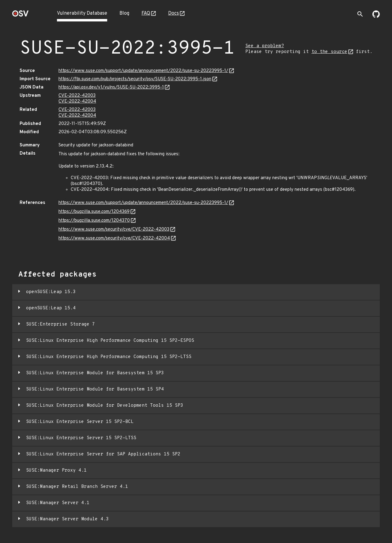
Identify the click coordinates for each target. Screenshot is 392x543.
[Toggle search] (360, 14)
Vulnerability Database (82, 13)
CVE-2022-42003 (77, 96)
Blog (124, 13)
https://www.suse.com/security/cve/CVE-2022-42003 (114, 230)
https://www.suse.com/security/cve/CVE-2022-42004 (114, 238)
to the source (329, 52)
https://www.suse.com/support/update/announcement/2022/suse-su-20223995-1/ (143, 71)
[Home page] (21, 15)
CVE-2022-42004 (77, 102)
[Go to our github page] (376, 17)
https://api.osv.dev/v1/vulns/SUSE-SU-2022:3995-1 (111, 87)
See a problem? (265, 46)
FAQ (146, 13)
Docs (173, 13)
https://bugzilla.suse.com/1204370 (94, 221)
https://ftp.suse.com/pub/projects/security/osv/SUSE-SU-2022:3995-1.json (135, 79)
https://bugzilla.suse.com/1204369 (94, 212)
